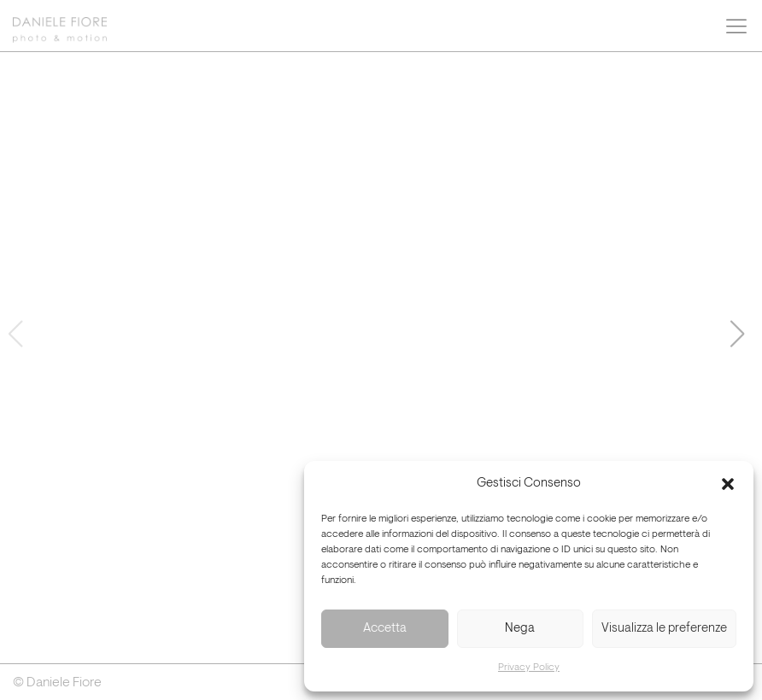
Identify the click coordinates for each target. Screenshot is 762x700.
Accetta (385, 629)
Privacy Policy (529, 668)
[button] (728, 484)
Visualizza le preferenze (664, 629)
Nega (520, 629)
